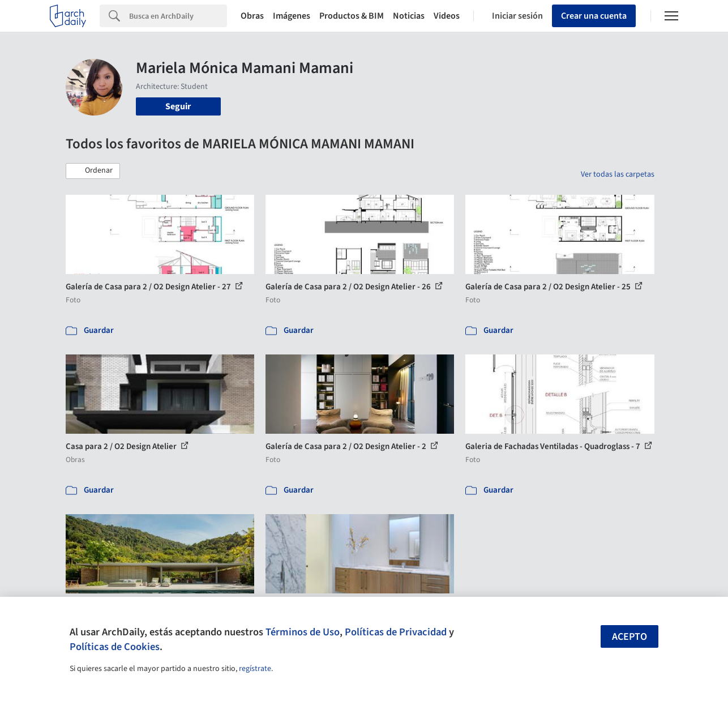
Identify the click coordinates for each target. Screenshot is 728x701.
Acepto (629, 637)
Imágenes (292, 16)
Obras (252, 16)
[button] (93, 171)
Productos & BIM (352, 16)
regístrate (255, 669)
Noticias (409, 16)
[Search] (178, 16)
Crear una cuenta (594, 16)
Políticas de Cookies (115, 647)
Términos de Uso (303, 632)
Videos (447, 16)
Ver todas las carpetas (618, 174)
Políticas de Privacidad (396, 632)
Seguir (178, 106)
